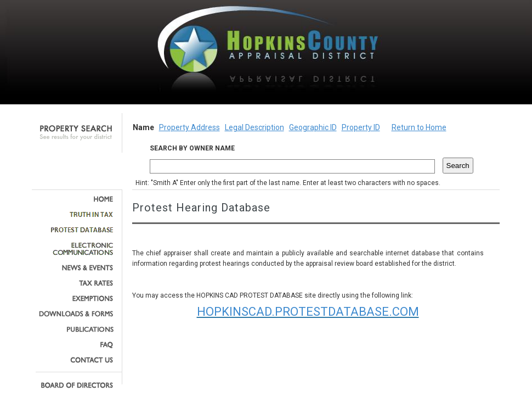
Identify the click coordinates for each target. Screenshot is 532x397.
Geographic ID (313, 127)
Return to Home (419, 127)
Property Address (189, 127)
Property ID (361, 127)
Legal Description (254, 127)
